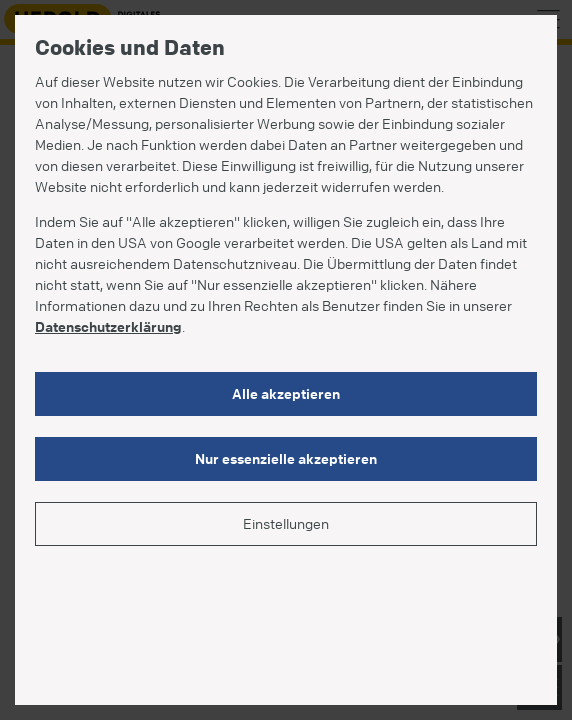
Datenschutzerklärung (108, 326)
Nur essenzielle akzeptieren (286, 458)
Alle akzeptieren (286, 393)
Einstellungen (286, 523)
